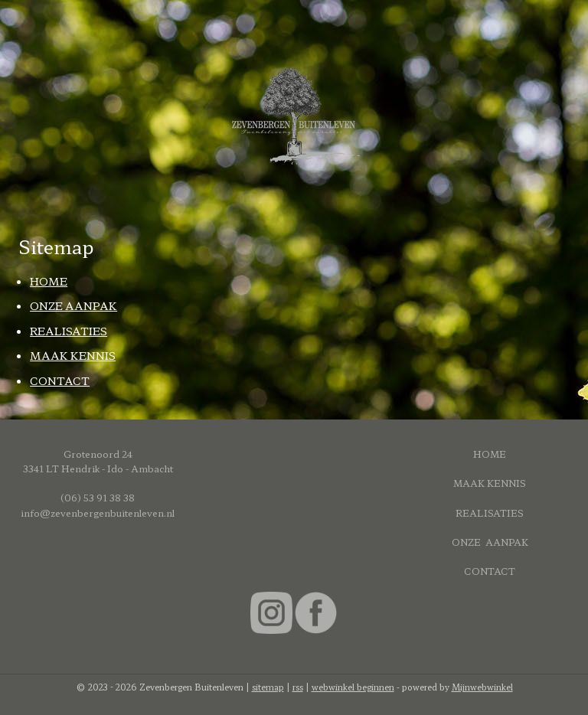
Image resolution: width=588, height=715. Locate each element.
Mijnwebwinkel (482, 687)
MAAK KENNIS (73, 355)
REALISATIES (69, 331)
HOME (49, 281)
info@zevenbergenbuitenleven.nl (98, 513)
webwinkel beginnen (353, 687)
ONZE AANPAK (73, 305)
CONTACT (60, 380)
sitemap (268, 687)
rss (298, 687)
